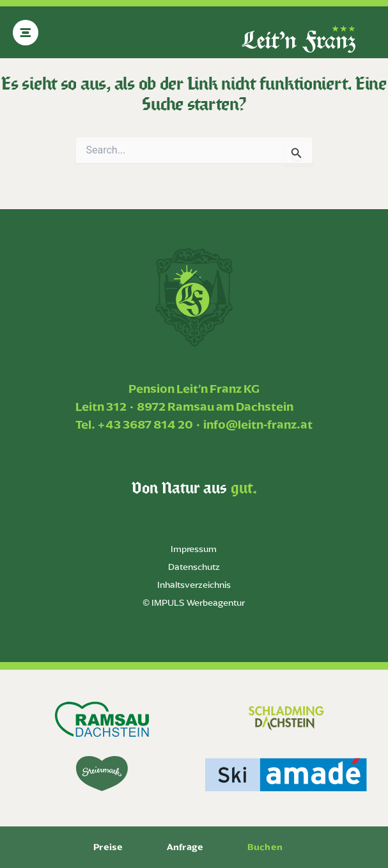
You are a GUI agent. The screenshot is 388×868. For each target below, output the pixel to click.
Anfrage (185, 847)
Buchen (265, 847)
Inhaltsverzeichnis (194, 585)
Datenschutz (194, 567)
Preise (108, 847)
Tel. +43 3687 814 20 (134, 424)
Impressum (194, 549)
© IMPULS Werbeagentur (194, 603)
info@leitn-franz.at (258, 424)
